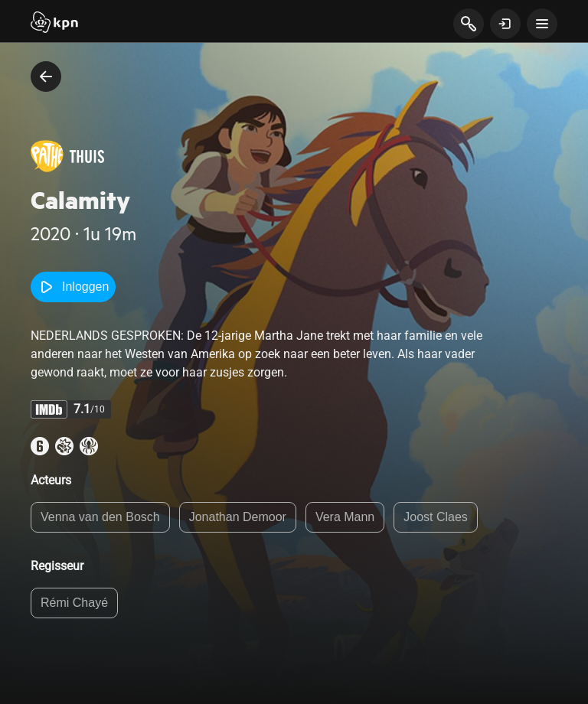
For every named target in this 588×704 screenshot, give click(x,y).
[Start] (54, 24)
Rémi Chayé (74, 603)
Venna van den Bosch (100, 517)
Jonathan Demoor (238, 517)
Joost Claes (436, 517)
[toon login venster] (505, 24)
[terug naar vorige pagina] (46, 77)
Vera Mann (345, 517)
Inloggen (73, 287)
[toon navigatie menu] (542, 24)
